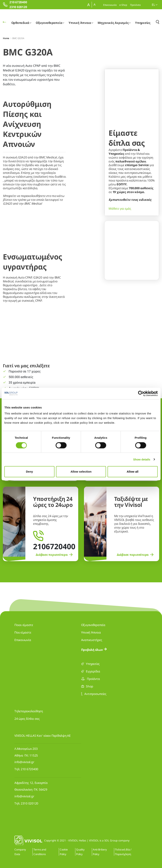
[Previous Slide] (111, 261)
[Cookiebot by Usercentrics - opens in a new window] (141, 393)
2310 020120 (29, 803)
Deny (29, 472)
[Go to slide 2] (132, 272)
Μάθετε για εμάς (120, 234)
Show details (142, 459)
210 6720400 (29, 769)
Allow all (133, 472)
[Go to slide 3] (139, 272)
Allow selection (81, 472)
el (155, 5)
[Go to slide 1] (125, 272)
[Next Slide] (153, 261)
